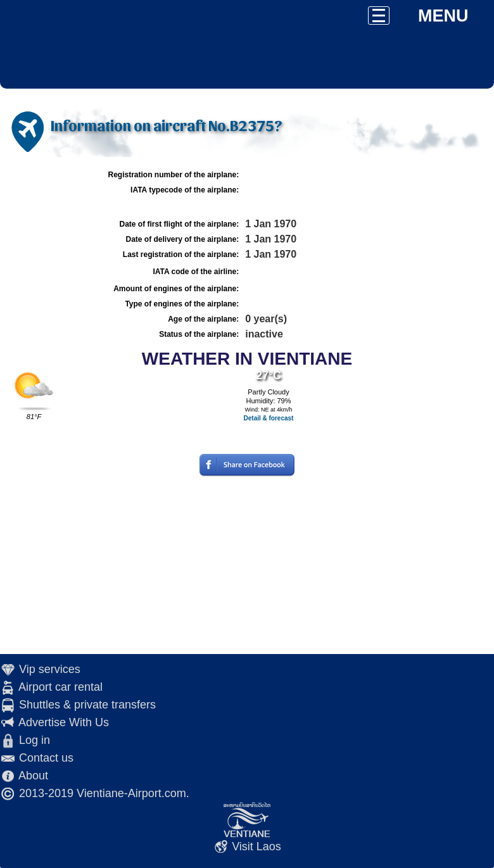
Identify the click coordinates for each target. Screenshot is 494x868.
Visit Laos (256, 846)
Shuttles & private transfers (87, 705)
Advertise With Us (64, 722)
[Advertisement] (247, 565)
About (33, 776)
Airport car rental (60, 687)
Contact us (46, 758)
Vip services (50, 669)
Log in (35, 740)
